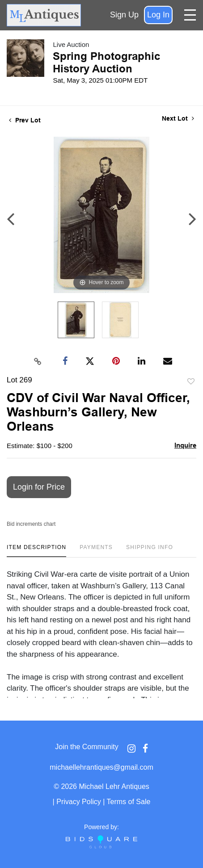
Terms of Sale (129, 802)
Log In (158, 15)
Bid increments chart (31, 524)
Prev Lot (25, 120)
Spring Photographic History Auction (106, 62)
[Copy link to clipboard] (38, 361)
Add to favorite (191, 382)
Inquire (185, 445)
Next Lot (178, 118)
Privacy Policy (79, 802)
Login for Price (39, 487)
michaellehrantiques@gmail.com (101, 767)
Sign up (124, 15)
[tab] (36, 551)
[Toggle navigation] (190, 15)
